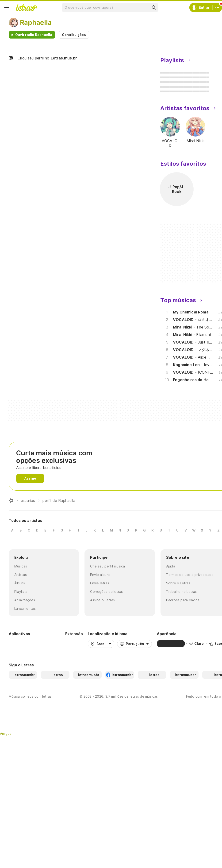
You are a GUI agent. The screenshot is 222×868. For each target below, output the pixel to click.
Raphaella (36, 23)
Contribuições (74, 35)
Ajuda (171, 566)
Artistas (21, 575)
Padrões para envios (183, 600)
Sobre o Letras (178, 583)
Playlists (21, 592)
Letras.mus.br (64, 58)
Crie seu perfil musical (108, 566)
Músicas (21, 566)
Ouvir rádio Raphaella (34, 35)
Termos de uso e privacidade (190, 575)
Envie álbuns (100, 575)
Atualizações (25, 600)
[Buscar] (154, 8)
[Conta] (217, 8)
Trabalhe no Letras (182, 592)
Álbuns (20, 583)
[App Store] (49, 644)
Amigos (6, 733)
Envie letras (100, 583)
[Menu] (7, 8)
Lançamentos (25, 608)
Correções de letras (106, 592)
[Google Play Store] (21, 644)
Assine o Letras (102, 600)
